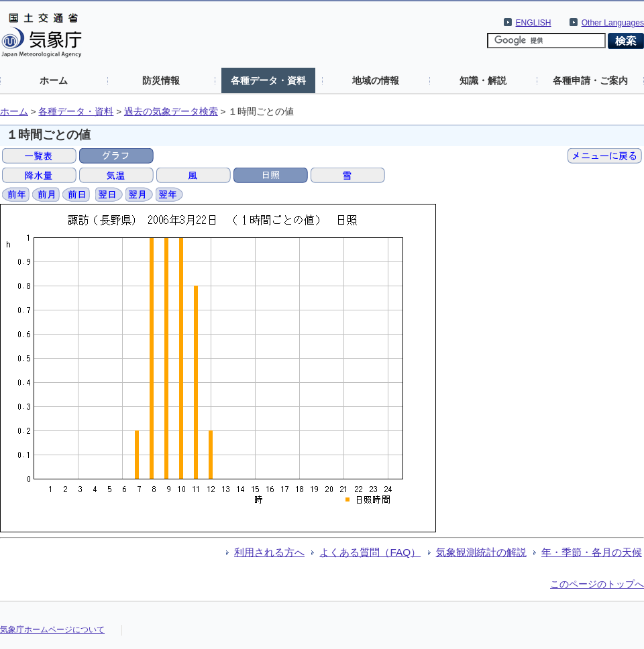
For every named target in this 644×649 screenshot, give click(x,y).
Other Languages (613, 23)
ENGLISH (534, 23)
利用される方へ (269, 552)
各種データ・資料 (268, 80)
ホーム (54, 80)
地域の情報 (376, 80)
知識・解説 (483, 80)
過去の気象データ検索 (171, 112)
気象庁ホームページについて (52, 630)
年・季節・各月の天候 (592, 552)
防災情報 (161, 80)
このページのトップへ (597, 584)
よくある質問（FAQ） (370, 552)
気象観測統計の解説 (481, 552)
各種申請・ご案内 (590, 80)
